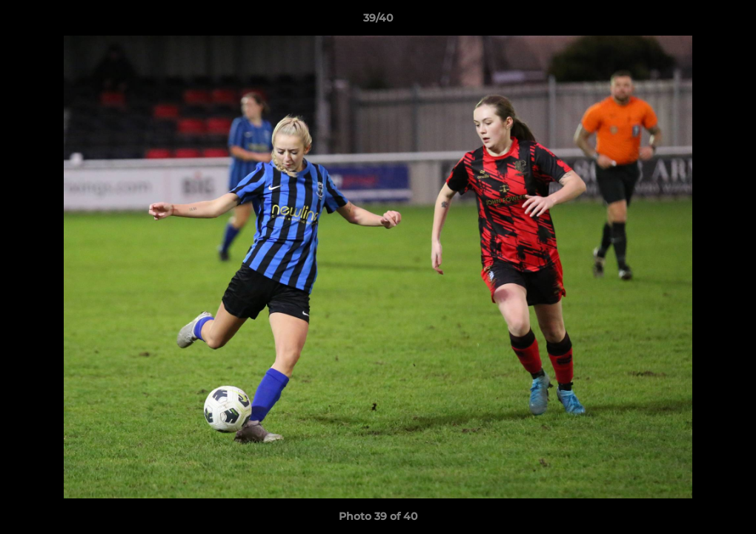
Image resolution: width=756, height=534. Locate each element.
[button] (729, 22)
